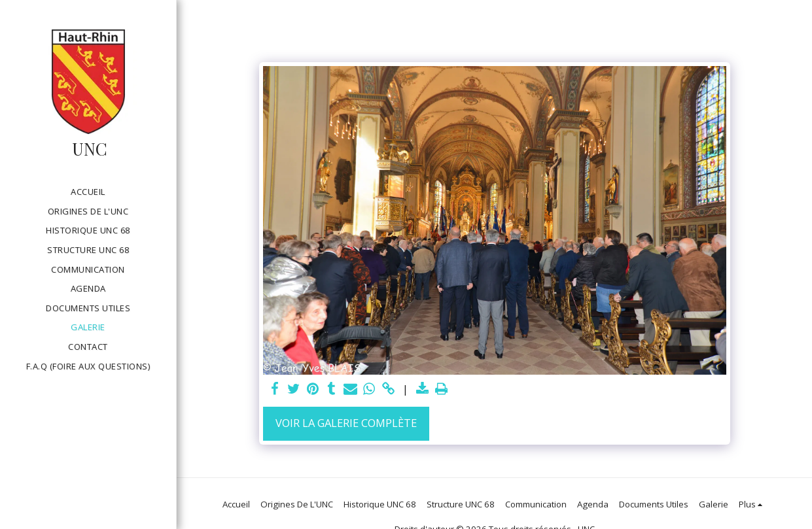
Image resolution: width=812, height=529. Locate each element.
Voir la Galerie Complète (346, 423)
